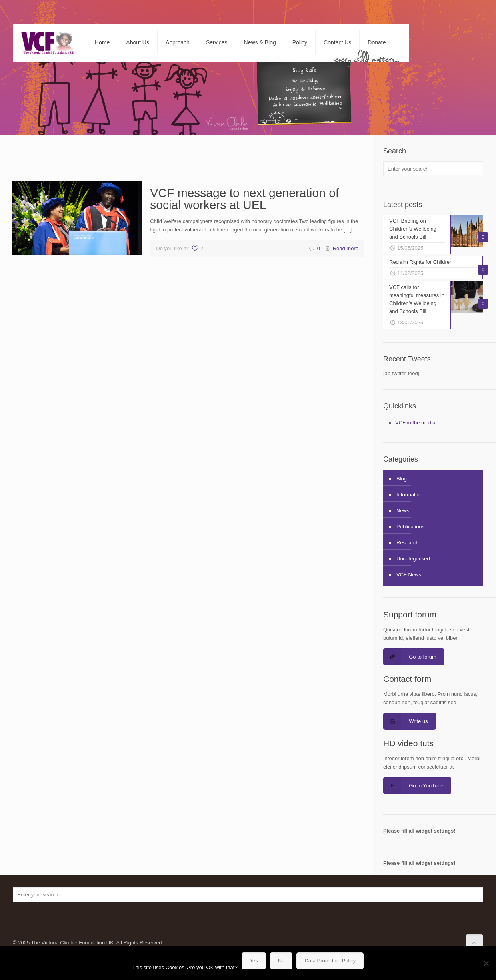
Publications (410, 527)
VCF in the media (415, 423)
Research (408, 543)
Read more (346, 248)
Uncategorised (413, 559)
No (281, 961)
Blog (402, 479)
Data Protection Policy (330, 961)
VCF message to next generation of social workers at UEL (244, 199)
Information (409, 495)
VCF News (409, 575)
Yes (254, 961)
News (403, 511)
